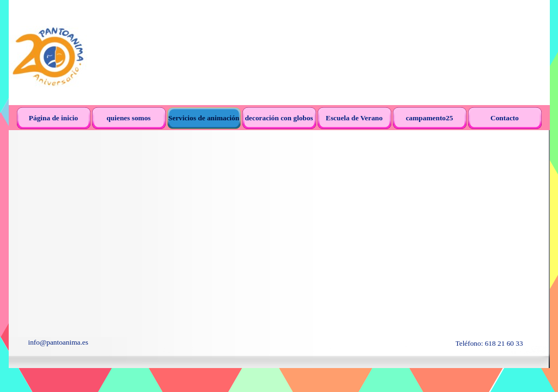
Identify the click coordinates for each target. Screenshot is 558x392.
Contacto (505, 118)
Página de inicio (53, 118)
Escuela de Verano (354, 118)
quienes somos (128, 118)
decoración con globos (279, 118)
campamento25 (430, 118)
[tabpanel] (112, 342)
